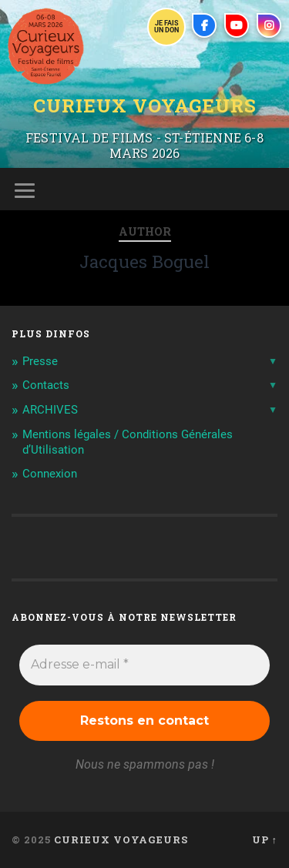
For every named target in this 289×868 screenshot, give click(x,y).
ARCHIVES (50, 410)
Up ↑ (265, 840)
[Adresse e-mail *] (144, 665)
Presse (40, 361)
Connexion (50, 474)
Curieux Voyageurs (145, 106)
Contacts (46, 385)
